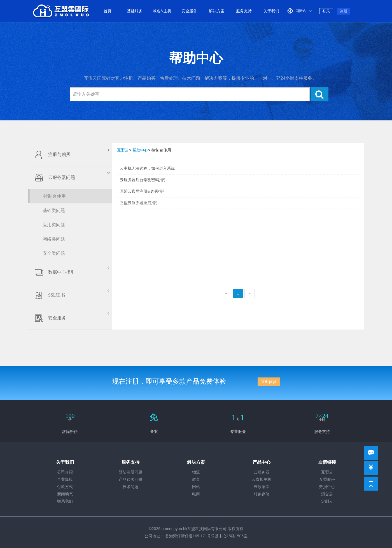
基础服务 (135, 11)
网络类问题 (54, 239)
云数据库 (262, 487)
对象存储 (262, 494)
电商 (196, 494)
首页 (108, 11)
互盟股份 (327, 480)
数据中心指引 (70, 272)
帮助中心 (140, 150)
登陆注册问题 (130, 472)
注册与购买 (70, 155)
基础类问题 (54, 210)
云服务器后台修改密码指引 (143, 180)
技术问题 (130, 487)
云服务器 (262, 472)
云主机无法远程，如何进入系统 (147, 168)
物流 (196, 472)
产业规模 (65, 480)
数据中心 (327, 487)
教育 (196, 480)
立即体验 (269, 382)
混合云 (327, 494)
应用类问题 (54, 225)
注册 (344, 11)
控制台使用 (55, 196)
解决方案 (217, 11)
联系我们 (65, 501)
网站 (196, 487)
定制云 (327, 501)
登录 (326, 11)
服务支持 (244, 11)
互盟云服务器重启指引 (139, 203)
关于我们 (271, 11)
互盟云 (123, 150)
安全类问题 (54, 253)
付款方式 (65, 487)
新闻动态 (65, 494)
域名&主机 (162, 11)
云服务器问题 (71, 178)
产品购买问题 (130, 480)
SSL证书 (70, 295)
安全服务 (189, 11)
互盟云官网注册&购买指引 (143, 191)
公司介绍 (65, 472)
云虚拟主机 (262, 480)
